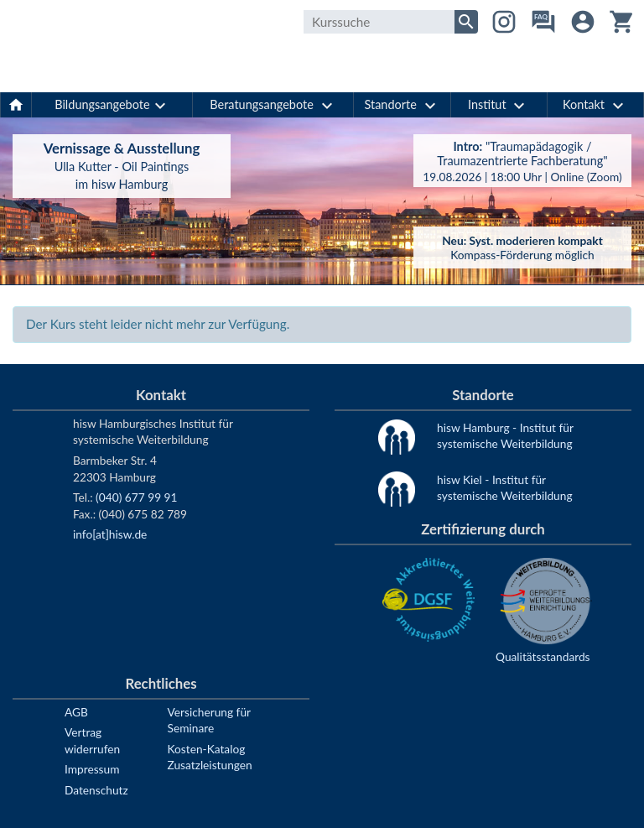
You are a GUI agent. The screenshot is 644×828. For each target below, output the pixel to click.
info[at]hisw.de (110, 534)
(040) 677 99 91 (136, 497)
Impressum (92, 769)
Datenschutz (96, 790)
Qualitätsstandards (543, 656)
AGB (76, 712)
